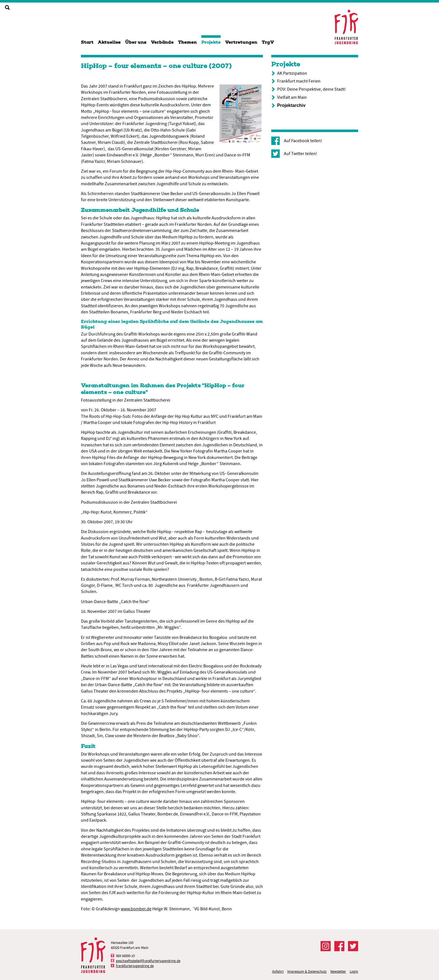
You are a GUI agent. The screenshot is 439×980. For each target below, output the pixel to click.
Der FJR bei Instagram (326, 946)
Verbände (162, 42)
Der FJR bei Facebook (339, 946)
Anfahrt (278, 971)
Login (354, 971)
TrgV (268, 42)
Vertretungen (241, 42)
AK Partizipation (292, 73)
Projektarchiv (291, 105)
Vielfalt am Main (292, 97)
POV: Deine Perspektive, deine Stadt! (311, 89)
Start (87, 42)
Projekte (211, 42)
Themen (187, 42)
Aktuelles (109, 42)
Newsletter (338, 971)
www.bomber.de (136, 909)
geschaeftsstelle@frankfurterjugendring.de (148, 961)
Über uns (136, 42)
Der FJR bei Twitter (353, 946)
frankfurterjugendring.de (135, 966)
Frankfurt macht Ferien (299, 81)
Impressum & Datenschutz (307, 971)
